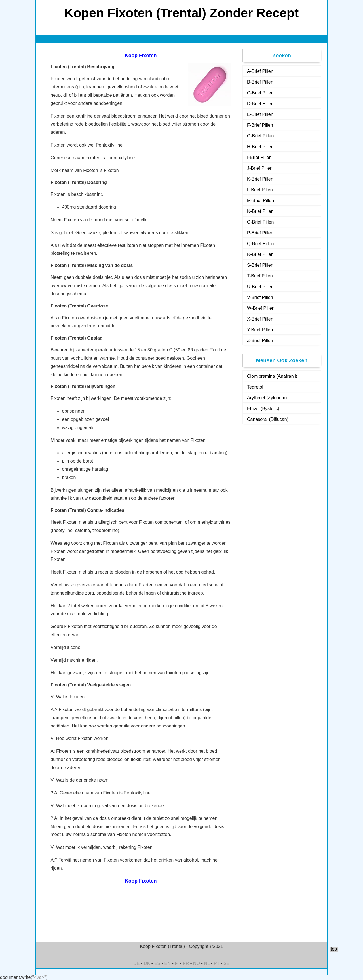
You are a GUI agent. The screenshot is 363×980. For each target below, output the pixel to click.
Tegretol (255, 387)
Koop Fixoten (141, 56)
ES (157, 963)
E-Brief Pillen (260, 114)
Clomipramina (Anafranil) (272, 376)
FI (177, 963)
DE (136, 963)
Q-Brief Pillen (260, 244)
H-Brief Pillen (260, 147)
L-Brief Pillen (260, 190)
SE (226, 963)
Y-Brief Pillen (260, 330)
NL (207, 963)
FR (186, 963)
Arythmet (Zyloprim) (267, 398)
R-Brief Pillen (260, 254)
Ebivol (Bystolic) (263, 409)
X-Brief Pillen (260, 319)
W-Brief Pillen (261, 308)
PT (217, 963)
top (334, 949)
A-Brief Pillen (260, 71)
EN (168, 963)
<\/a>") (41, 977)
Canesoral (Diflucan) (268, 419)
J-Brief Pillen (260, 168)
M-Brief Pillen (260, 201)
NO (197, 963)
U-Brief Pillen (260, 287)
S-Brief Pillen (260, 265)
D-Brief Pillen (260, 104)
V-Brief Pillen (260, 297)
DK (147, 963)
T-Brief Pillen (260, 276)
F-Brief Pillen (260, 125)
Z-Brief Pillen (260, 341)
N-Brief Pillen (260, 211)
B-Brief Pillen (260, 82)
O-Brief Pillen (260, 222)
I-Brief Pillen (259, 157)
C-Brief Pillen (260, 93)
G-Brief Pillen (260, 136)
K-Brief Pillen (260, 179)
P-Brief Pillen (260, 233)
